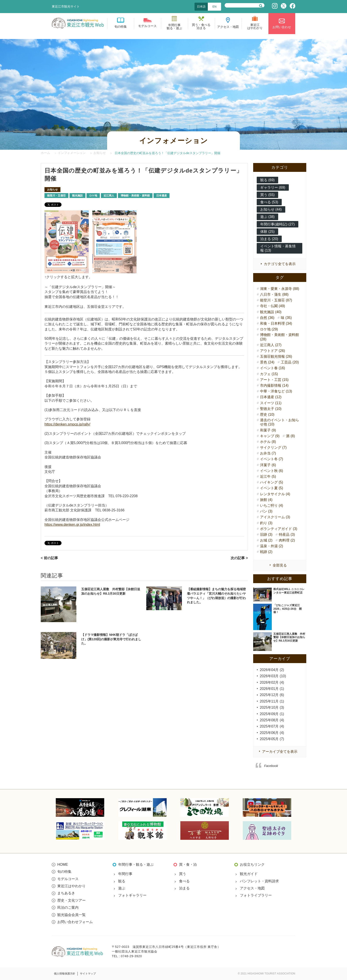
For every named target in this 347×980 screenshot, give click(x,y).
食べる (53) (269, 202)
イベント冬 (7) (272, 459)
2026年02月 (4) (272, 682)
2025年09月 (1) (272, 714)
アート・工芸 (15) (274, 380)
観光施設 (77, 196)
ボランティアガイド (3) (279, 529)
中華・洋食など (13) (276, 391)
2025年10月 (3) (272, 707)
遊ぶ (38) (267, 217)
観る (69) (267, 180)
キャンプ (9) (270, 436)
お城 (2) (266, 540)
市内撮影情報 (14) (274, 385)
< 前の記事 (49, 558)
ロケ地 (93, 196)
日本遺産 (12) (271, 397)
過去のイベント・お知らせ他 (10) (280, 422)
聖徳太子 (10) (271, 409)
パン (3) (266, 511)
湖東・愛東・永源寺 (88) (280, 289)
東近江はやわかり (71, 886)
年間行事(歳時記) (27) (278, 224)
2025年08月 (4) (272, 720)
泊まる (184, 888)
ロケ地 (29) (269, 329)
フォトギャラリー (132, 895)
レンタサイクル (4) (275, 494)
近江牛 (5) (268, 476)
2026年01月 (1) (272, 689)
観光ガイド (249, 874)
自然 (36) (267, 318)
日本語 (201, 7)
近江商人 (109, 196)
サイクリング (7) (273, 447)
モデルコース (68, 879)
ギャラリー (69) (273, 187)
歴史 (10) (267, 414)
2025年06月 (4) (272, 733)
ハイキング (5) (272, 482)
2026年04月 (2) (272, 670)
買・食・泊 (188, 865)
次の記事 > (239, 558)
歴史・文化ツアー (71, 900)
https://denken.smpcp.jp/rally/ (67, 424)
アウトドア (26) (273, 351)
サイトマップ (88, 974)
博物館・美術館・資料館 (135, 196)
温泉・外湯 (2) (272, 546)
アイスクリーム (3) (275, 517)
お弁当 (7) (268, 453)
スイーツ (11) (271, 403)
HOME (63, 865)
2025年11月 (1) (272, 701)
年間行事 (125, 874)
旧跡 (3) (266, 535)
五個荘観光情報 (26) (276, 356)
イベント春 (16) (273, 368)
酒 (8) (290, 436)
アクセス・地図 (252, 888)
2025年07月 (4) (272, 726)
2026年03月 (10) (273, 676)
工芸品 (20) (290, 362)
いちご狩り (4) (272, 506)
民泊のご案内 (68, 907)
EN (214, 7)
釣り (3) (266, 523)
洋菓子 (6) (268, 465)
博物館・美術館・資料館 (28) (280, 337)
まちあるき (66, 893)
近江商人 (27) (271, 345)
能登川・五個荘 (56, 196)
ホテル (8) (268, 442)
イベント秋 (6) (272, 471)
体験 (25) (267, 232)
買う (183, 874)
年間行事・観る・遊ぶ (136, 865)
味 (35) (286, 318)
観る (122, 881)
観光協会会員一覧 (71, 915)
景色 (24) (267, 362)
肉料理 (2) (287, 540)
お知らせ (52, 190)
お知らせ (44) (271, 209)
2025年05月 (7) (272, 739)
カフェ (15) (269, 374)
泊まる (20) (269, 239)
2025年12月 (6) (272, 695)
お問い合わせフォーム (75, 922)
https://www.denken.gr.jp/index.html (72, 525)
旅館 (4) (266, 500)
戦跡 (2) (266, 552)
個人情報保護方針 (65, 974)
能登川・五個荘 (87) (276, 300)
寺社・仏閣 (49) (273, 306)
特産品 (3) (287, 535)
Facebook (271, 766)
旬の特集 (64, 872)
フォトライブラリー (256, 895)
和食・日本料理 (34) (276, 323)
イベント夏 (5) (272, 488)
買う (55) (267, 195)
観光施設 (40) (271, 312)
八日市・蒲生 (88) (274, 294)
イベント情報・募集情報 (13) (278, 248)
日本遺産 (162, 196)
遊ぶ (122, 888)
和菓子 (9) (268, 430)
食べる (184, 881)
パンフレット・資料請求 (259, 881)
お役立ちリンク (252, 865)
